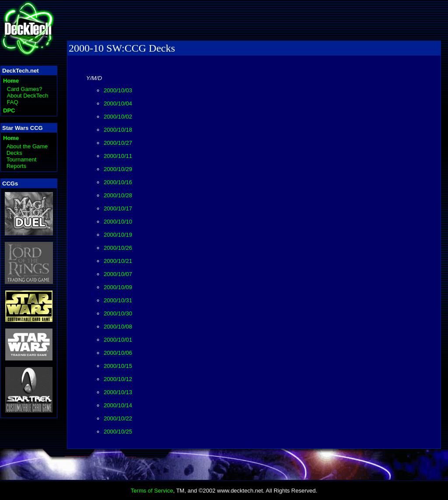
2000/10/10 (118, 222)
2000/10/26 (118, 248)
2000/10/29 (118, 169)
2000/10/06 (118, 353)
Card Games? (25, 89)
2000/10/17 (118, 208)
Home (11, 81)
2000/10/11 (118, 156)
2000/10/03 (118, 90)
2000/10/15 (118, 366)
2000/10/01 (118, 340)
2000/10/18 (118, 130)
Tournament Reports (22, 163)
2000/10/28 (118, 195)
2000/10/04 (118, 103)
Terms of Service (152, 491)
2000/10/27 (118, 143)
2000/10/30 (118, 313)
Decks (14, 153)
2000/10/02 (118, 117)
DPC (9, 110)
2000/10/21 (118, 261)
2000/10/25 (118, 432)
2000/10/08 (118, 327)
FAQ (13, 102)
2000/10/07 (118, 274)
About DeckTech (28, 96)
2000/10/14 (118, 405)
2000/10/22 (118, 418)
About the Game (27, 146)
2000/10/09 (118, 287)
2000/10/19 (118, 235)
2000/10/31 (118, 300)
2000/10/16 (118, 182)
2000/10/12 (118, 379)
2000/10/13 (118, 392)
